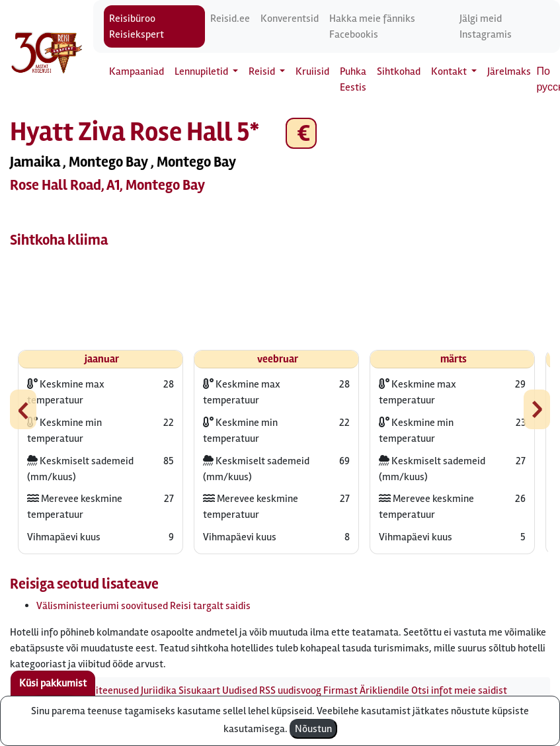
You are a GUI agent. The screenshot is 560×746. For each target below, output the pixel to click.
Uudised (240, 690)
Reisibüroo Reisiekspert (137, 26)
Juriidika (159, 690)
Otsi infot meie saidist (459, 690)
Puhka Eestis (353, 79)
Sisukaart (199, 690)
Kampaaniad (137, 71)
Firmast (340, 690)
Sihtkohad (399, 71)
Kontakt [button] (450, 71)
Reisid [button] (263, 71)
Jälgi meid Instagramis (486, 26)
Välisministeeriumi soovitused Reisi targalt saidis (143, 606)
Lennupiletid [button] (202, 71)
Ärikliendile (384, 690)
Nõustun (313, 729)
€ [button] (301, 133)
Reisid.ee (230, 19)
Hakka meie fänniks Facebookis (372, 26)
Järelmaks (509, 71)
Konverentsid (290, 19)
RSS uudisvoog (290, 690)
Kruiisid (312, 71)
